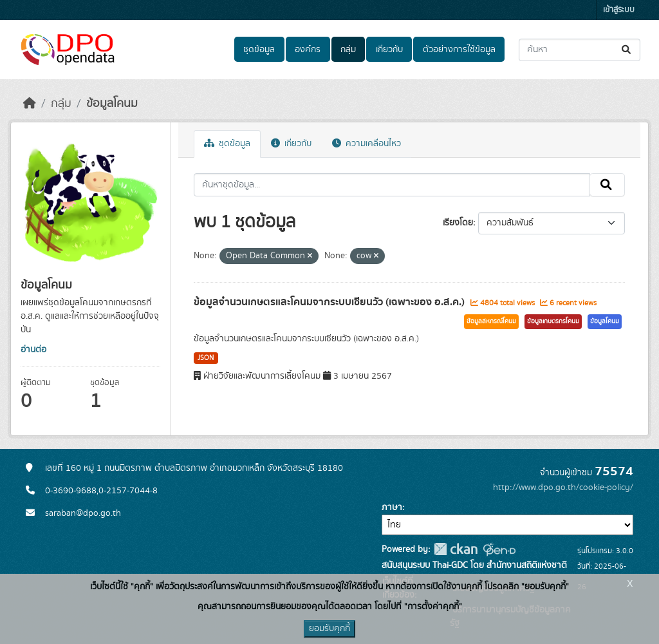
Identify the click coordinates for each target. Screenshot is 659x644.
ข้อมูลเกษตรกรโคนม (553, 321)
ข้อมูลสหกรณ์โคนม (491, 321)
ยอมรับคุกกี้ (329, 629)
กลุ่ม (348, 50)
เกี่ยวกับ (389, 50)
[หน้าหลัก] (30, 104)
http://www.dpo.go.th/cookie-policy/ (563, 488)
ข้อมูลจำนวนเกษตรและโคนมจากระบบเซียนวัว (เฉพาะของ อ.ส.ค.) (330, 302)
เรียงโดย (458, 223)
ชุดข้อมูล (259, 50)
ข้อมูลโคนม (112, 104)
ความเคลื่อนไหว (367, 144)
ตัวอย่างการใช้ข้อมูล (459, 50)
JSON (206, 358)
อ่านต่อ (33, 350)
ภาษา (392, 507)
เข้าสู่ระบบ (619, 10)
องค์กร (308, 50)
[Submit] (627, 50)
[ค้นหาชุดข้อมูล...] (580, 50)
